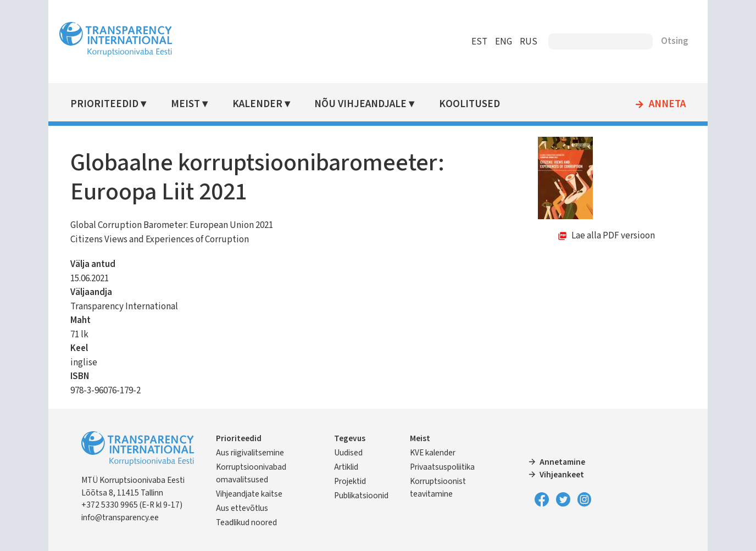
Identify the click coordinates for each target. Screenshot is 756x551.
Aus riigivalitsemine (250, 453)
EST (479, 42)
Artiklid (346, 467)
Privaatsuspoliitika (442, 467)
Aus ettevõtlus (242, 508)
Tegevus (350, 438)
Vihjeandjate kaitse (249, 494)
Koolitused (469, 104)
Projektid (350, 481)
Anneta (667, 104)
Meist (185, 104)
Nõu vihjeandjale (360, 104)
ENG (504, 42)
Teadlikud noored (246, 522)
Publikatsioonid (361, 496)
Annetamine (562, 462)
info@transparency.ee (120, 517)
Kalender (257, 104)
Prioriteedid (104, 104)
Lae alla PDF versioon (613, 236)
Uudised (348, 453)
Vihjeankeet (562, 475)
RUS (529, 42)
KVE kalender (433, 453)
